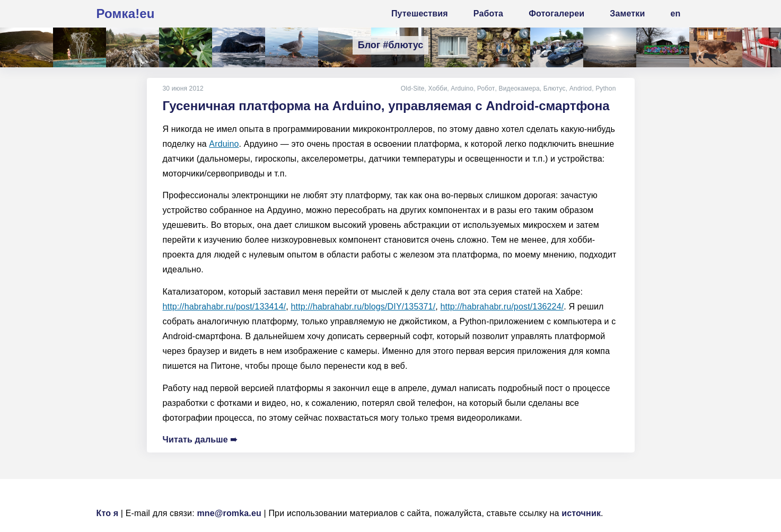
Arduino (463, 88)
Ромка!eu (126, 14)
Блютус (555, 88)
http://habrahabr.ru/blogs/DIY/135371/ (363, 307)
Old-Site (413, 88)
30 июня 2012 (183, 88)
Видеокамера (519, 88)
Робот (486, 88)
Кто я (108, 513)
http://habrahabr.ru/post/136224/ (502, 307)
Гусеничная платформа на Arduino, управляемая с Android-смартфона (386, 106)
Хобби (438, 88)
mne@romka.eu (229, 513)
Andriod (581, 88)
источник (581, 513)
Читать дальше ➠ (200, 440)
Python (606, 88)
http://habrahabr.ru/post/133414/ (225, 307)
